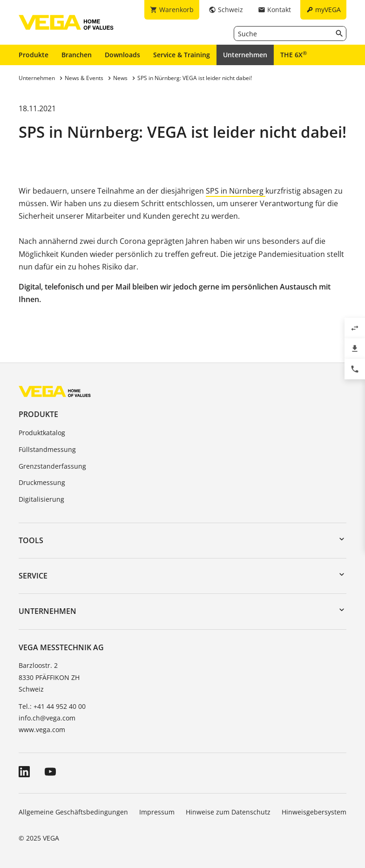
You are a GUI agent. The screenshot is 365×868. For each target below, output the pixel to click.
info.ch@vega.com (47, 718)
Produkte (34, 55)
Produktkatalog (42, 433)
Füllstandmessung (47, 449)
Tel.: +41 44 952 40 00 (52, 706)
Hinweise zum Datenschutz (228, 812)
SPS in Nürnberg (236, 191)
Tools (31, 540)
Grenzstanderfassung (52, 466)
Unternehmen (245, 55)
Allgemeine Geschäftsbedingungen (73, 812)
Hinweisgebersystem (314, 812)
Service (33, 576)
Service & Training (182, 55)
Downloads (122, 55)
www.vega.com (42, 730)
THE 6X (294, 54)
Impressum (157, 812)
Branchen (77, 55)
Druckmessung (42, 482)
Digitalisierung (41, 499)
